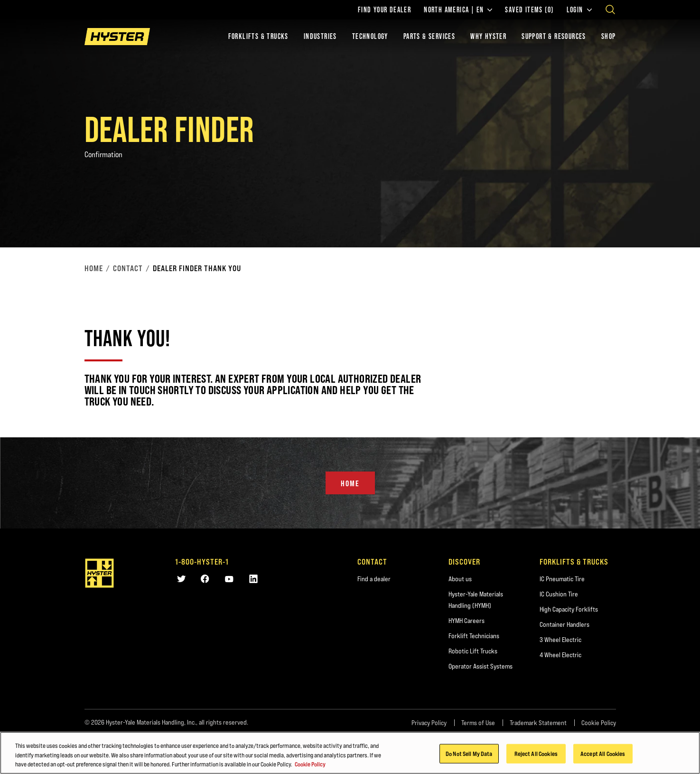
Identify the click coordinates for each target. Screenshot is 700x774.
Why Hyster (488, 36)
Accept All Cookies (603, 753)
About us (460, 579)
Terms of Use (478, 723)
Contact (128, 268)
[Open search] (610, 9)
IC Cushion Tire (559, 594)
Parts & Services (429, 36)
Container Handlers (565, 624)
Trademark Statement (538, 723)
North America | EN (458, 10)
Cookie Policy (599, 723)
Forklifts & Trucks (258, 36)
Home (94, 268)
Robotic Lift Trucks (473, 651)
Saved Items (529, 10)
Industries (320, 36)
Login (579, 10)
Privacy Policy (429, 723)
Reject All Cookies (536, 753)
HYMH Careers (467, 621)
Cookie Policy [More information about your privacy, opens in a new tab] (310, 764)
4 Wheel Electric (560, 655)
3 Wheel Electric (560, 640)
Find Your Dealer (384, 10)
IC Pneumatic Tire (562, 579)
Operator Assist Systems (481, 666)
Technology (370, 36)
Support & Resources (554, 36)
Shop (609, 36)
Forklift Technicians (474, 636)
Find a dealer (374, 579)
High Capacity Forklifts (569, 609)
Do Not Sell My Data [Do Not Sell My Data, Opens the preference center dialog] (469, 753)
